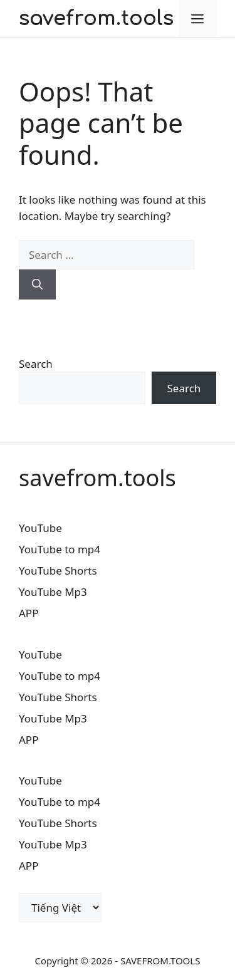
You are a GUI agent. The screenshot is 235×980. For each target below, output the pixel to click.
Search (36, 364)
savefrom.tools (96, 18)
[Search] (37, 284)
